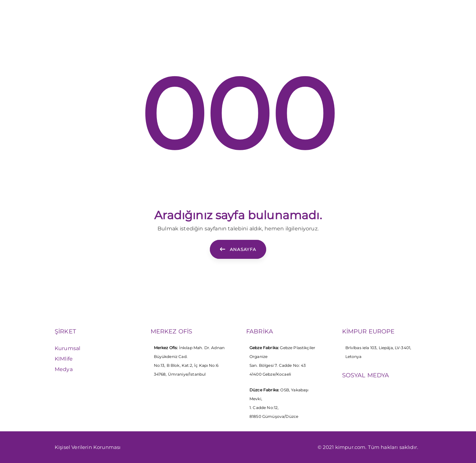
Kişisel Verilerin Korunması (88, 447)
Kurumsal (67, 348)
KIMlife (64, 359)
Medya (64, 369)
